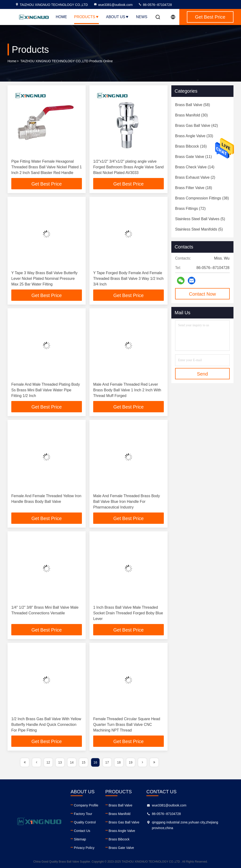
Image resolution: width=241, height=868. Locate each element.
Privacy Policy (84, 848)
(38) (202, 198)
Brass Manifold (120, 814)
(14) (195, 167)
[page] (25, 762)
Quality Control (85, 822)
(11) (193, 157)
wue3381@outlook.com (113, 5)
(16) (191, 146)
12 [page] (48, 762)
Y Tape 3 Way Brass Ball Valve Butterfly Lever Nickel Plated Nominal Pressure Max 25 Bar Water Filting (44, 279)
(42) (197, 126)
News (142, 17)
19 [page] (131, 762)
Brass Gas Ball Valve (124, 822)
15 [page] (84, 762)
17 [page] (107, 762)
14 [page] (72, 762)
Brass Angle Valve (122, 831)
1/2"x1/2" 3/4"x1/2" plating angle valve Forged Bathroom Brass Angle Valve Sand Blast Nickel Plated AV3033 (128, 167)
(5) (200, 219)
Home (61, 17)
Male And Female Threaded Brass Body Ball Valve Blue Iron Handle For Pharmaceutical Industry (127, 502)
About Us (118, 17)
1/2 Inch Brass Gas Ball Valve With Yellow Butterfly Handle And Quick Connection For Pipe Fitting (46, 725)
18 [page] (119, 762)
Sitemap (80, 839)
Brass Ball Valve (121, 805)
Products (87, 17)
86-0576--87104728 (155, 5)
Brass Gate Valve (121, 848)
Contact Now (203, 294)
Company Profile (86, 805)
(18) (194, 188)
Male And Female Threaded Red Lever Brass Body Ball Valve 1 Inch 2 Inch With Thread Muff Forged (127, 390)
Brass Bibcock (119, 839)
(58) (193, 105)
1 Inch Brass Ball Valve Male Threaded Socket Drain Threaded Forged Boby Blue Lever (128, 613)
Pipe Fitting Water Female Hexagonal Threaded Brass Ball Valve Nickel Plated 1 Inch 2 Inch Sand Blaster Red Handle (46, 167)
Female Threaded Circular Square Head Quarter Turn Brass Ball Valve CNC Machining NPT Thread (127, 725)
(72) (190, 209)
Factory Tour (83, 814)
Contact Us (82, 831)
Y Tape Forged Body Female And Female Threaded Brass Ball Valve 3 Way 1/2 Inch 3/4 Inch (128, 279)
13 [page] (60, 762)
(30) (191, 115)
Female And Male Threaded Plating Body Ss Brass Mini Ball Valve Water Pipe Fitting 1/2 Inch (46, 390)
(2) (195, 177)
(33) (194, 136)
